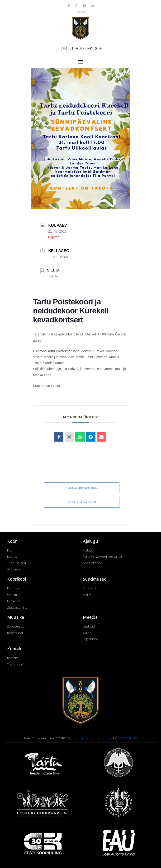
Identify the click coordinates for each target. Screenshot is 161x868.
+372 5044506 (128, 738)
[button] (81, 61)
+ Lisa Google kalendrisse (82, 488)
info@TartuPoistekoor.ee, (94, 738)
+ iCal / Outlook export (82, 502)
